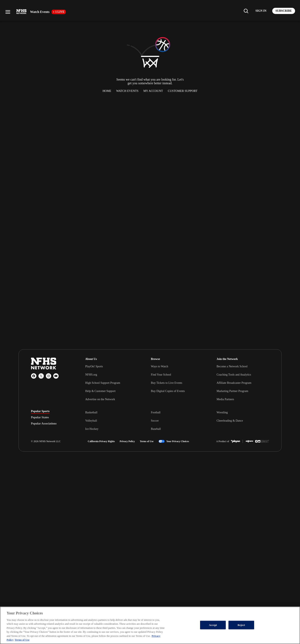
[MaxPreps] (249, 441)
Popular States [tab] (40, 417)
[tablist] (52, 417)
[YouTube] (56, 376)
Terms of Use (147, 441)
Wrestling (222, 412)
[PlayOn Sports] (235, 441)
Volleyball (91, 421)
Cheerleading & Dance (230, 421)
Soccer (155, 421)
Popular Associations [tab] (44, 424)
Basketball (91, 412)
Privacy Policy (127, 441)
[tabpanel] (177, 421)
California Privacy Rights (101, 441)
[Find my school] (246, 11)
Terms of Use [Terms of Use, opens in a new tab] (22, 640)
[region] (150, 625)
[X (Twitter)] (41, 376)
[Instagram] (49, 376)
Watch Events (127, 91)
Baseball (156, 429)
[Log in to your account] (261, 11)
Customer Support (183, 91)
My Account (153, 91)
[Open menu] (8, 12)
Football (156, 412)
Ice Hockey (92, 429)
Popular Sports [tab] (40, 411)
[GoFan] (262, 441)
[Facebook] (34, 376)
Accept (213, 625)
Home (107, 91)
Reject (241, 625)
